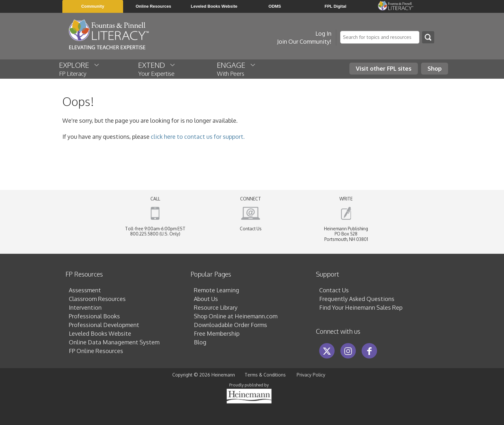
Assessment (85, 290)
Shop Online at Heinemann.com (236, 316)
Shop (435, 68)
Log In (323, 33)
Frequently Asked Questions (357, 299)
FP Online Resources (96, 351)
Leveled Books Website (100, 333)
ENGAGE (237, 69)
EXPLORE (80, 69)
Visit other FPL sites (384, 68)
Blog (200, 342)
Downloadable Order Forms (230, 325)
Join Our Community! (304, 41)
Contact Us (251, 229)
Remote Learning (216, 290)
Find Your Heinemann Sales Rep (361, 307)
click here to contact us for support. (198, 137)
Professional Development (104, 325)
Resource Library (216, 307)
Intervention (85, 307)
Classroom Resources (97, 299)
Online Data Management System (114, 342)
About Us (206, 299)
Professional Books (94, 316)
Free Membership (217, 333)
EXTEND (157, 69)
